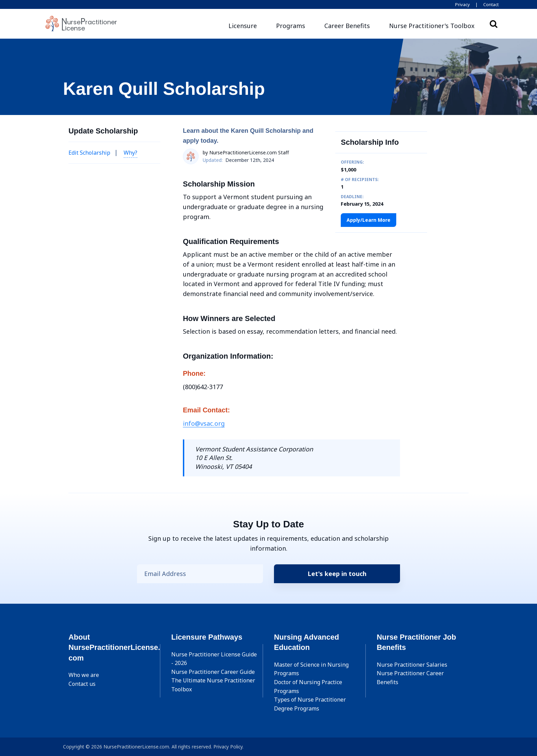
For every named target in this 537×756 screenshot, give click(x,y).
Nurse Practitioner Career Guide (213, 672)
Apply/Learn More (369, 220)
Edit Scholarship (89, 153)
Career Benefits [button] (347, 26)
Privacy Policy (228, 747)
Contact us (82, 684)
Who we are (84, 675)
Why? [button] (130, 153)
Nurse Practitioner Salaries (412, 665)
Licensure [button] (243, 26)
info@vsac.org (204, 423)
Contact (491, 4)
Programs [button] (291, 26)
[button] (432, 26)
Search (494, 24)
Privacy (463, 4)
